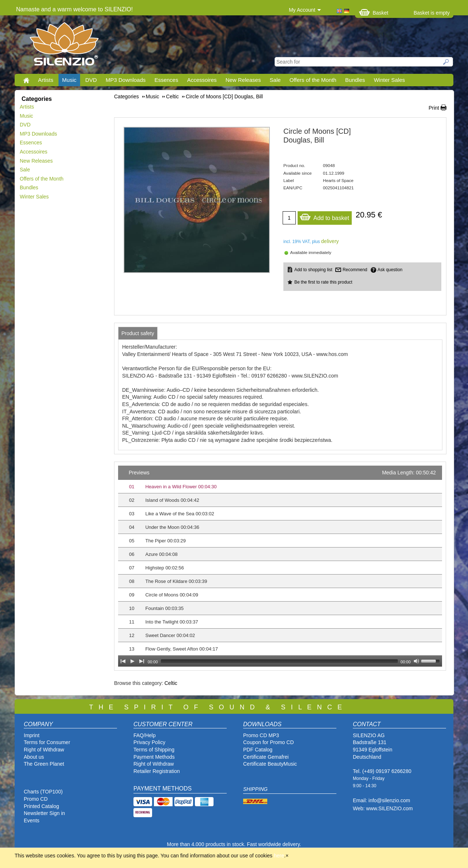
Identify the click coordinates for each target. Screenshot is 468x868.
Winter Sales (389, 80)
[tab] (138, 333)
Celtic (171, 683)
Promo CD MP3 (261, 735)
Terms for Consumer (47, 742)
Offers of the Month (313, 80)
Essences (166, 80)
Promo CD (36, 799)
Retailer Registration (157, 771)
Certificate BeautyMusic (270, 764)
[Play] (132, 661)
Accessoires (202, 80)
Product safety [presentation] (138, 333)
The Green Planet (44, 764)
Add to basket (324, 216)
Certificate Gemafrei (266, 757)
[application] (280, 566)
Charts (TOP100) (43, 792)
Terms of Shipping (154, 750)
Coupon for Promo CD (269, 742)
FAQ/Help (145, 735)
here (279, 856)
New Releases (243, 80)
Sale (275, 80)
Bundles (355, 80)
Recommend (355, 270)
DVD (91, 80)
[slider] (279, 661)
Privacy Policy (149, 742)
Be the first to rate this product (323, 282)
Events (32, 820)
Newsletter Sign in (44, 813)
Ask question (390, 270)
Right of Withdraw (44, 750)
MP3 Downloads (126, 80)
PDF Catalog (258, 750)
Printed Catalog (41, 806)
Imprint (32, 735)
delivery (330, 241)
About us (34, 757)
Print (434, 108)
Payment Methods (154, 757)
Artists (46, 80)
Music (69, 80)
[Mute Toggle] (416, 661)
